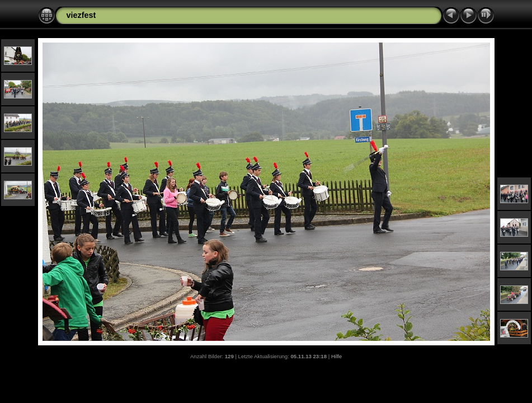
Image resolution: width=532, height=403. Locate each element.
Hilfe (336, 356)
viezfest (81, 15)
